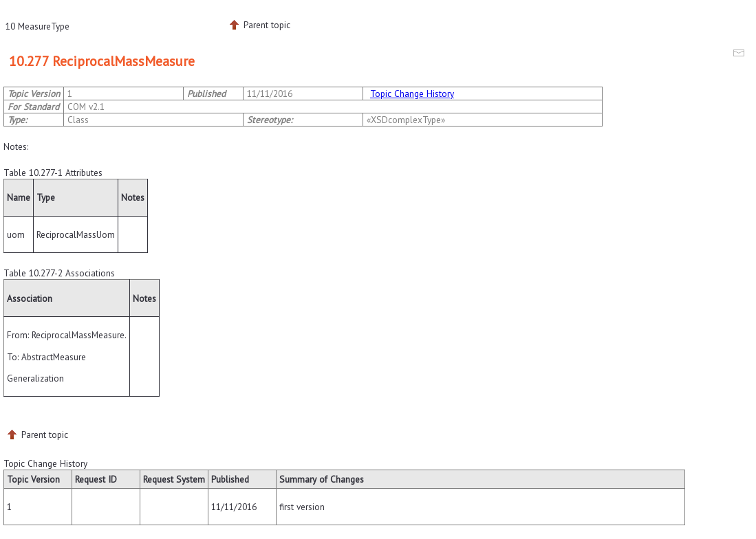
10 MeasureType (37, 26)
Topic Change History (412, 93)
